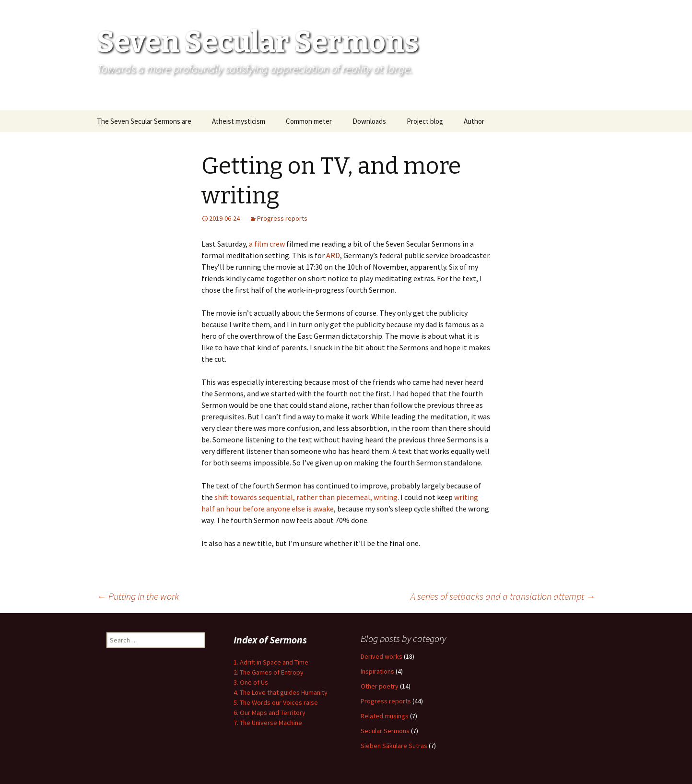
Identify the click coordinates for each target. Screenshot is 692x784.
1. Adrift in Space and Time (271, 662)
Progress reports (282, 218)
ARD (333, 255)
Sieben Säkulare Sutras (394, 746)
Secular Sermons (385, 731)
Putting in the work (138, 596)
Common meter (309, 121)
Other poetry (380, 686)
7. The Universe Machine (268, 723)
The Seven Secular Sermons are (144, 121)
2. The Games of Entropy (269, 672)
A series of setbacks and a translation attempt (503, 596)
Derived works (381, 656)
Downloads (369, 121)
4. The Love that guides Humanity (281, 692)
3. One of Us (251, 682)
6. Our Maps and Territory (270, 713)
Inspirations (377, 671)
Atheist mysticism (239, 121)
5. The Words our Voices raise (276, 702)
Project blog (425, 121)
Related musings (385, 716)
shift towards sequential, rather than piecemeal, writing (306, 497)
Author (474, 121)
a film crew (267, 244)
